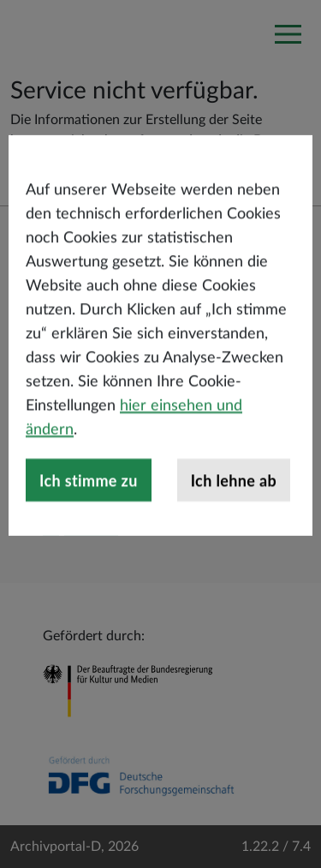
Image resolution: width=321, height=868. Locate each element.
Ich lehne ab (234, 531)
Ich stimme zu (89, 531)
